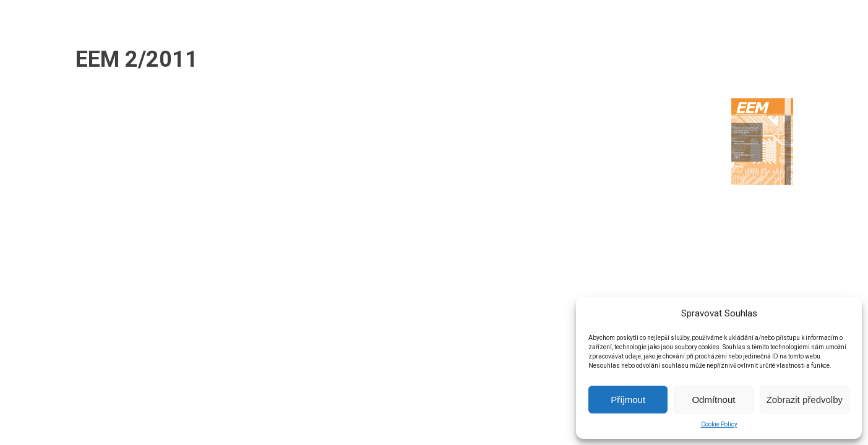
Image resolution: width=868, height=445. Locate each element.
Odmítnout (713, 400)
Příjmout (628, 400)
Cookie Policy (719, 424)
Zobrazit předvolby (805, 400)
